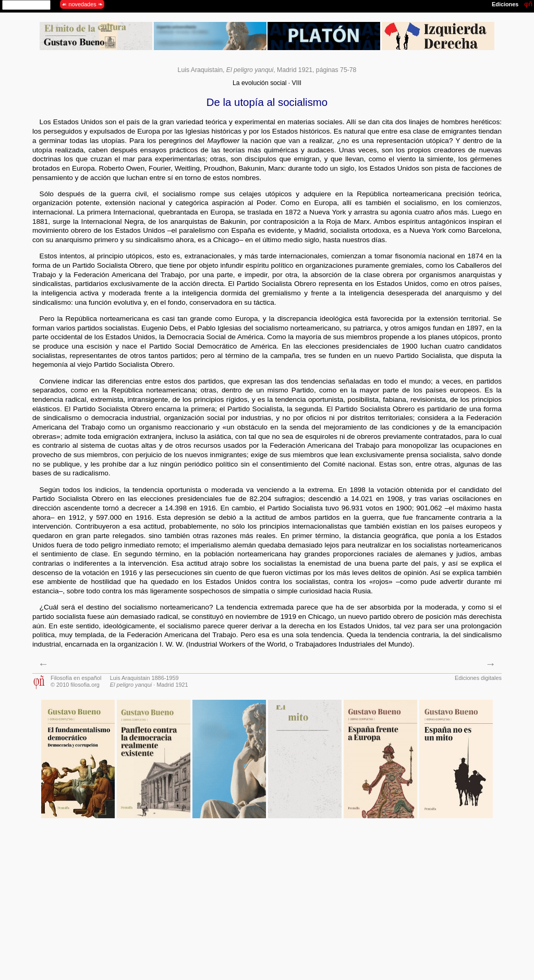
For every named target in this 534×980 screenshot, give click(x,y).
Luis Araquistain (200, 70)
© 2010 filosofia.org (75, 685)
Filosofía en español (76, 678)
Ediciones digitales (478, 678)
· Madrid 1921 (149, 685)
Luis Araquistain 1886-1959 (144, 678)
